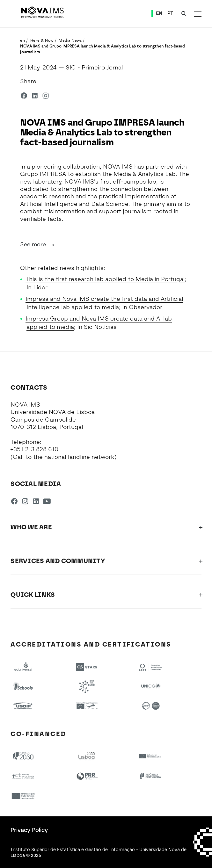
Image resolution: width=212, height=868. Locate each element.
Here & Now (42, 40)
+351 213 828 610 (34, 449)
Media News (70, 40)
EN (159, 13)
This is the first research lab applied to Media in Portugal (105, 279)
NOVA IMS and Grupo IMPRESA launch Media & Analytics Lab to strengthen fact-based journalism (102, 49)
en (22, 40)
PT (170, 13)
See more (38, 244)
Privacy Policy (29, 830)
